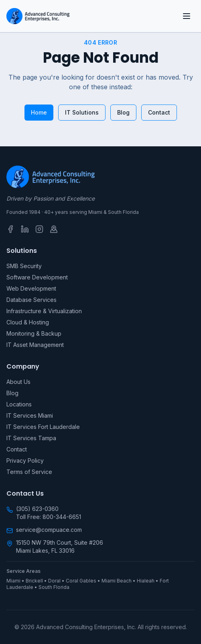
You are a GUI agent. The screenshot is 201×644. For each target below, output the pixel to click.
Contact (159, 112)
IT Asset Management (35, 345)
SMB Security (24, 266)
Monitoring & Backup (34, 333)
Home (39, 112)
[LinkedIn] (25, 229)
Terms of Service (29, 472)
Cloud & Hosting (28, 322)
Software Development (37, 277)
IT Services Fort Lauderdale (43, 427)
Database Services (31, 300)
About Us (18, 382)
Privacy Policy (25, 460)
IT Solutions (82, 112)
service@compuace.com (49, 530)
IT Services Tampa (31, 438)
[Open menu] (187, 16)
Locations (19, 404)
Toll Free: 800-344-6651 (49, 517)
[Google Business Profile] (54, 229)
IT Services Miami (30, 415)
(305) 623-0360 (37, 509)
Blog (123, 112)
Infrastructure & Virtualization (44, 311)
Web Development (31, 288)
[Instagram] (39, 229)
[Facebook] (10, 229)
